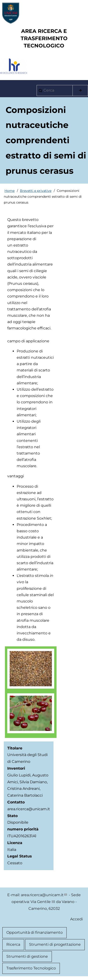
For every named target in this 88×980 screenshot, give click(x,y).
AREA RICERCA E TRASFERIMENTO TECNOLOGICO (44, 38)
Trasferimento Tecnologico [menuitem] (31, 968)
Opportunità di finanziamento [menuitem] (34, 932)
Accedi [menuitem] (77, 919)
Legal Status (20, 856)
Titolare (15, 748)
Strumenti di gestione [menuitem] (27, 956)
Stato (12, 816)
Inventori (16, 768)
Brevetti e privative (36, 191)
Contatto (16, 802)
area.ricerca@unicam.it (44, 895)
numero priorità (23, 829)
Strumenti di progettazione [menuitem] (55, 944)
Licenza (15, 843)
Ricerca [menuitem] (13, 944)
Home (10, 191)
